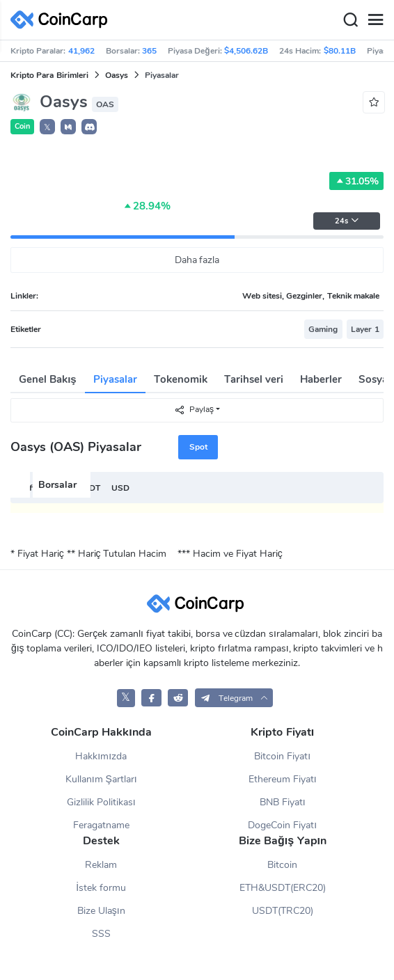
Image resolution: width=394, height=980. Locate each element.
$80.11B (340, 51)
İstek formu (101, 888)
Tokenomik (181, 379)
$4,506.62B (246, 51)
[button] (68, 127)
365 (149, 51)
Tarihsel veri (254, 379)
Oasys (117, 75)
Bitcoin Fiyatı (282, 756)
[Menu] (375, 20)
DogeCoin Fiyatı (282, 825)
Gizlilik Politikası (101, 802)
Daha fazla (197, 260)
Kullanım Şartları (101, 779)
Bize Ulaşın (101, 911)
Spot (198, 447)
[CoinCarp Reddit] (178, 698)
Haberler (321, 379)
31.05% (356, 181)
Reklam (101, 865)
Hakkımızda (101, 756)
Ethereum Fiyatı (283, 779)
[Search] (350, 20)
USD (120, 488)
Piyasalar (115, 379)
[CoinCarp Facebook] (151, 698)
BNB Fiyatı (283, 802)
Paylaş (194, 410)
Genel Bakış (48, 379)
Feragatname (101, 825)
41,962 (81, 51)
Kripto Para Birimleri (49, 75)
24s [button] (347, 221)
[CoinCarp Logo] (63, 20)
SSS (101, 934)
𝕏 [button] (47, 127)
